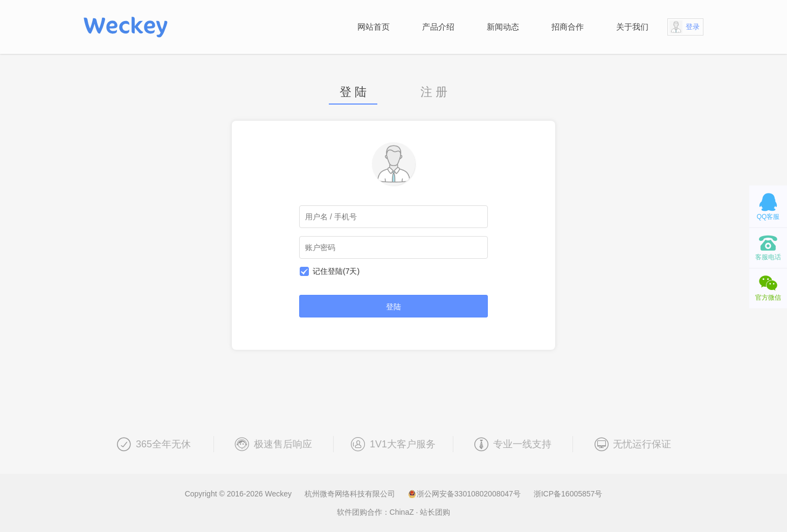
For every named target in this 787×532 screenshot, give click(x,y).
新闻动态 (503, 27)
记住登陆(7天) (336, 271)
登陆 (393, 307)
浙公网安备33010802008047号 (465, 494)
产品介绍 (438, 27)
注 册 (434, 92)
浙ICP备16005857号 (568, 494)
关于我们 (632, 27)
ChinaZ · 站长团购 (420, 512)
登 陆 (353, 92)
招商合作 (568, 27)
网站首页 (374, 27)
